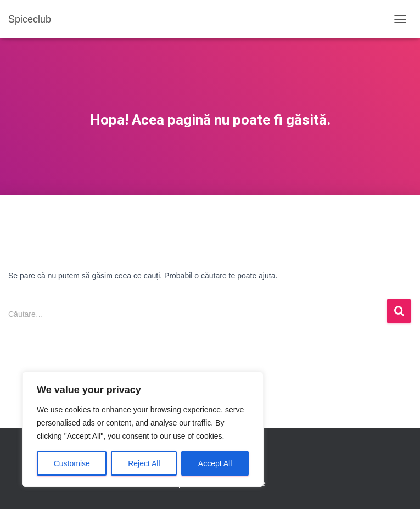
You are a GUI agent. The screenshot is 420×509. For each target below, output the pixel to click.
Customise (72, 463)
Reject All (144, 463)
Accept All (215, 463)
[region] (143, 429)
